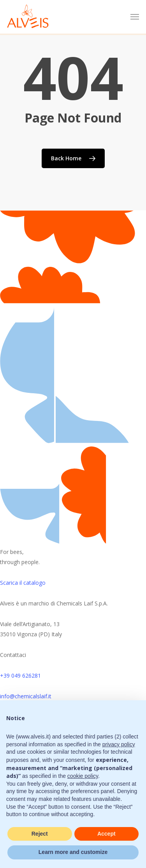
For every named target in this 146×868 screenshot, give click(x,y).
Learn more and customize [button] (73, 852)
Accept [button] (106, 834)
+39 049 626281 (20, 675)
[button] (135, 17)
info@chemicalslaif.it (26, 696)
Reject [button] (40, 834)
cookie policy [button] (83, 776)
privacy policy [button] (119, 744)
